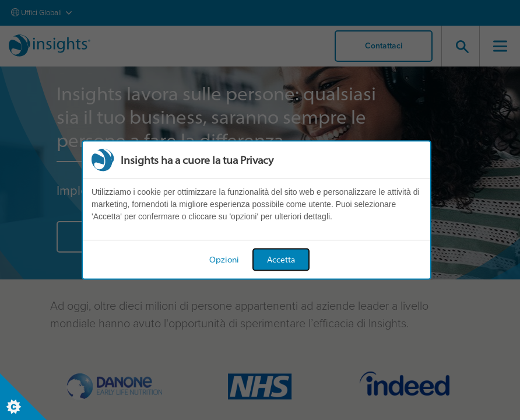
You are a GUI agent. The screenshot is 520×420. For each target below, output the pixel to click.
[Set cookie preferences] (23, 397)
